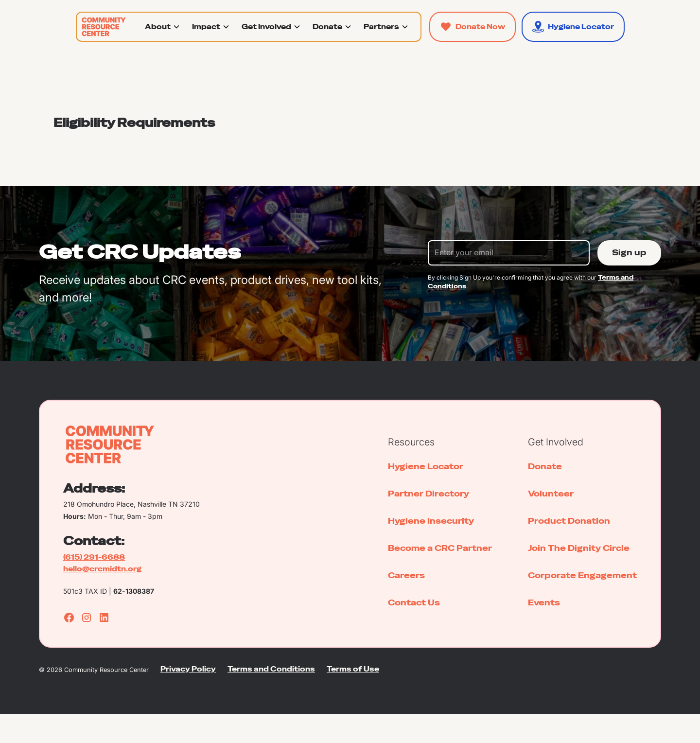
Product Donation (569, 521)
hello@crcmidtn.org (102, 569)
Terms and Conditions (271, 669)
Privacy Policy (188, 669)
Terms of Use (353, 669)
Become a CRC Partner (440, 548)
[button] (163, 27)
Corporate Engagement (582, 575)
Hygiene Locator (426, 467)
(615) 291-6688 (94, 557)
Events (544, 603)
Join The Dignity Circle (579, 548)
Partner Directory (429, 494)
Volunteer (551, 494)
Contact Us (414, 603)
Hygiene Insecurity (431, 521)
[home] (102, 27)
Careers (406, 575)
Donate (545, 467)
